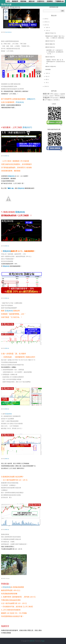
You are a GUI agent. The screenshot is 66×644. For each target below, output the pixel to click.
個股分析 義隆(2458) (50, 44)
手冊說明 (46, 98)
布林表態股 (48, 69)
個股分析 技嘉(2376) (50, 57)
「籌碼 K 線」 (11, 188)
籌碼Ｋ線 (7, 156)
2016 (46, 86)
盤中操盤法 (56, 98)
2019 (46, 19)
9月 (47, 76)
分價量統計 (56, 94)
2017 (46, 25)
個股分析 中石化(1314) (51, 33)
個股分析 (46, 94)
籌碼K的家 (32, 641)
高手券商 (56, 100)
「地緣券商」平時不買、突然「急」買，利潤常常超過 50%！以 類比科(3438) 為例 (55, 62)
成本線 (62, 96)
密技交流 (57, 96)
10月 (47, 73)
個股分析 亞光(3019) (50, 41)
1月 (47, 83)
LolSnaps (7, 578)
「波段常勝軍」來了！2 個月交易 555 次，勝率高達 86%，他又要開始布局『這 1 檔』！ (54, 52)
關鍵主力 (50, 100)
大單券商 (46, 96)
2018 (46, 22)
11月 (47, 30)
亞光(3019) (20, 102)
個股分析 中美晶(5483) (51, 66)
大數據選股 (51, 96)
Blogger (43, 641)
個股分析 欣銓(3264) (50, 47)
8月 (47, 79)
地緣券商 (63, 94)
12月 (47, 27)
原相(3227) (31, 99)
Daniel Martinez (8, 32)
